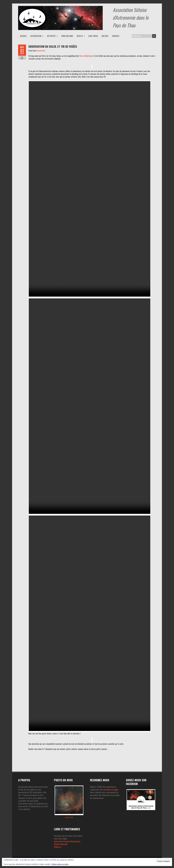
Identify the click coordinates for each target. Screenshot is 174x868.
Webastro (58, 847)
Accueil (23, 36)
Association (36, 36)
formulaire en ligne (111, 790)
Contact (116, 36)
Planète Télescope (61, 844)
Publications (67, 36)
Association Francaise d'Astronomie (67, 841)
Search (154, 36)
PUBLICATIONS (41, 51)
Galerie (105, 36)
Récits (80, 36)
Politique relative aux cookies (60, 864)
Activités (51, 36)
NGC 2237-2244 (69, 817)
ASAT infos (93, 36)
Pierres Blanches (86, 56)
